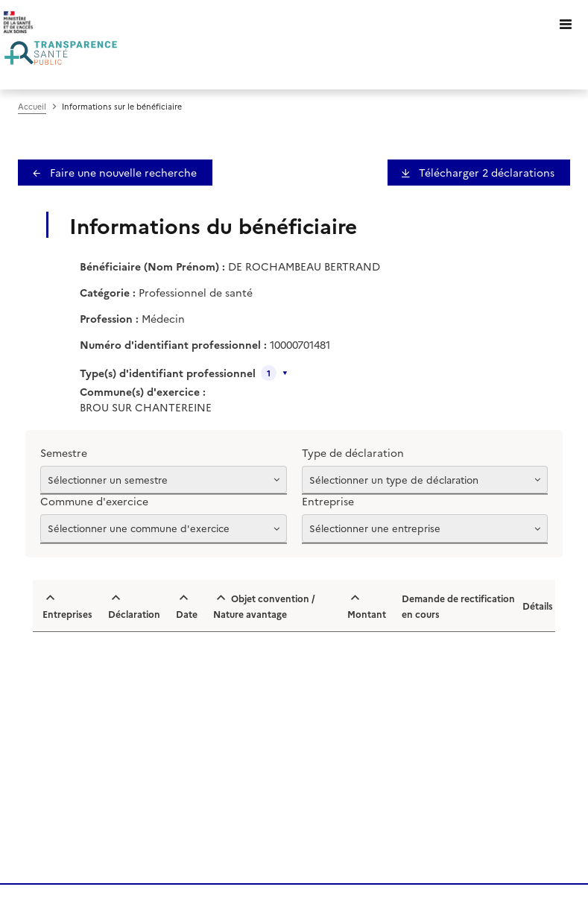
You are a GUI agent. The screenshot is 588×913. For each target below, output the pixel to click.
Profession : (109, 318)
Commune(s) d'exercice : (143, 391)
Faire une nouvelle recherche (122, 172)
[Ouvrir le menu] (566, 22)
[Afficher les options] (164, 480)
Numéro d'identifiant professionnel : (173, 344)
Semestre (64, 452)
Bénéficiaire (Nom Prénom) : (152, 266)
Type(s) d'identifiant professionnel (168, 373)
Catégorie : (108, 292)
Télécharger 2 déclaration (485, 172)
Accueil (32, 106)
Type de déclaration (353, 452)
